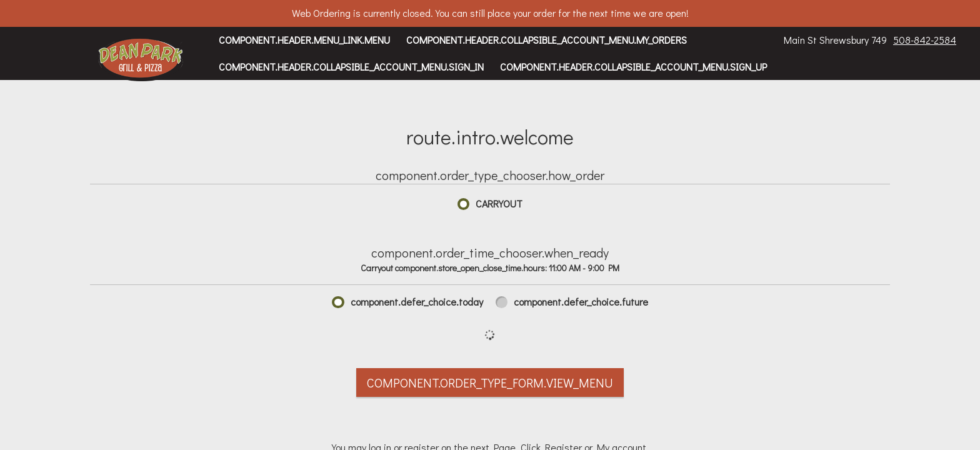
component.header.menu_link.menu (304, 40)
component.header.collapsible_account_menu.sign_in (351, 67)
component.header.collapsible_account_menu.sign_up (633, 67)
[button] (141, 59)
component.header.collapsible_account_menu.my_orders (547, 40)
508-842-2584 (925, 40)
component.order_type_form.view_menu (490, 382)
